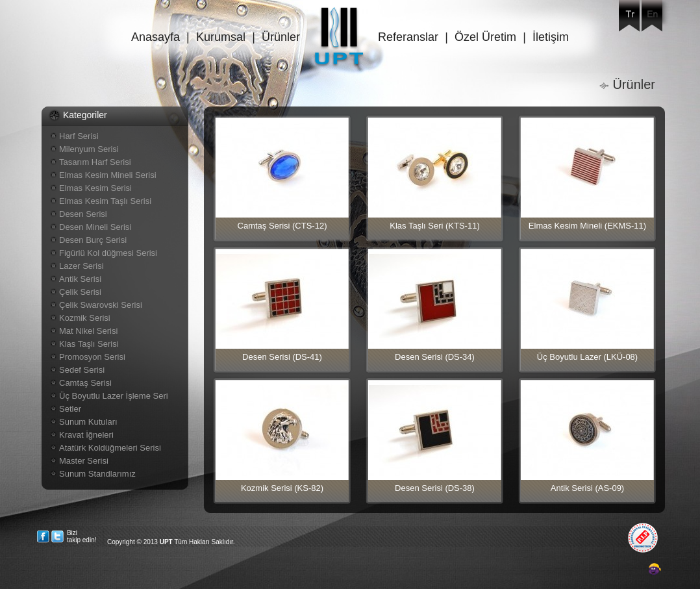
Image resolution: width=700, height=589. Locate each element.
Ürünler (281, 37)
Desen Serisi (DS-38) (435, 488)
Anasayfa (156, 37)
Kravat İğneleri (86, 435)
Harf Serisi (79, 136)
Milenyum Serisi (89, 149)
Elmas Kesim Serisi (95, 188)
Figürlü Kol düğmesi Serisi (108, 253)
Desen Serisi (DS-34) (435, 357)
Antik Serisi (80, 279)
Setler (70, 409)
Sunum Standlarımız (97, 474)
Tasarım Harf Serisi (95, 162)
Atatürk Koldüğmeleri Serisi (110, 448)
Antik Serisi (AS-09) (587, 488)
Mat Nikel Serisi (88, 331)
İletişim (551, 37)
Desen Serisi (83, 214)
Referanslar (408, 37)
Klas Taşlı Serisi (89, 344)
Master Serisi (84, 461)
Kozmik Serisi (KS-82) (282, 488)
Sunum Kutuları (88, 422)
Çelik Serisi (80, 292)
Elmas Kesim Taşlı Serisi (105, 201)
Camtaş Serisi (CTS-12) (282, 226)
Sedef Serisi (82, 370)
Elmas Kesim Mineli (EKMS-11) (587, 226)
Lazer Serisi (81, 266)
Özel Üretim (485, 37)
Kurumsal (221, 37)
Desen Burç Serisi (93, 240)
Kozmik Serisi (85, 318)
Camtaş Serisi (85, 383)
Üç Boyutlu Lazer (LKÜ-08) (587, 357)
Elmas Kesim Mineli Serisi (108, 175)
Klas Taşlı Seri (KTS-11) (434, 226)
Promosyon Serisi (92, 357)
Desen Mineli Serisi (95, 227)
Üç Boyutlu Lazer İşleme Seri (114, 396)
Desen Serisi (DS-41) (282, 357)
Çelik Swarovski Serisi (101, 305)
